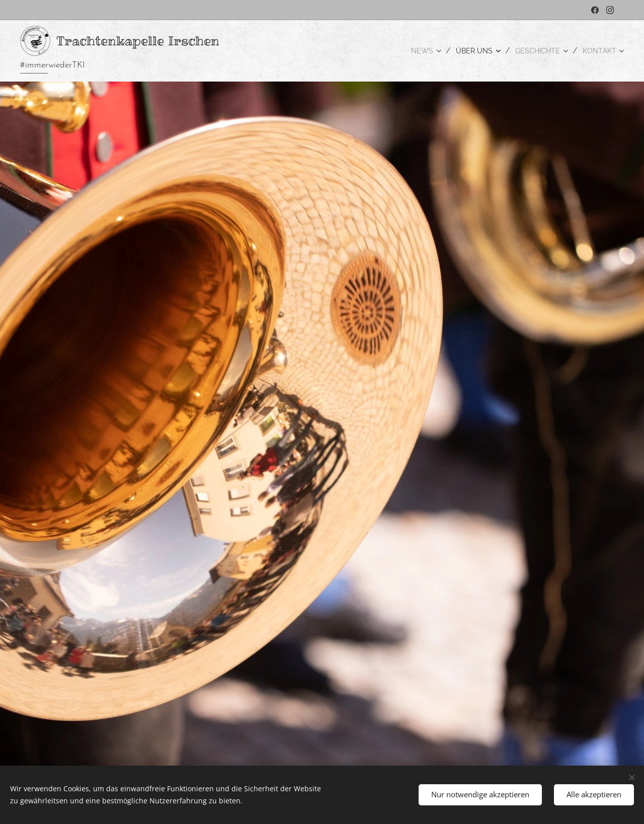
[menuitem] (414, 51)
